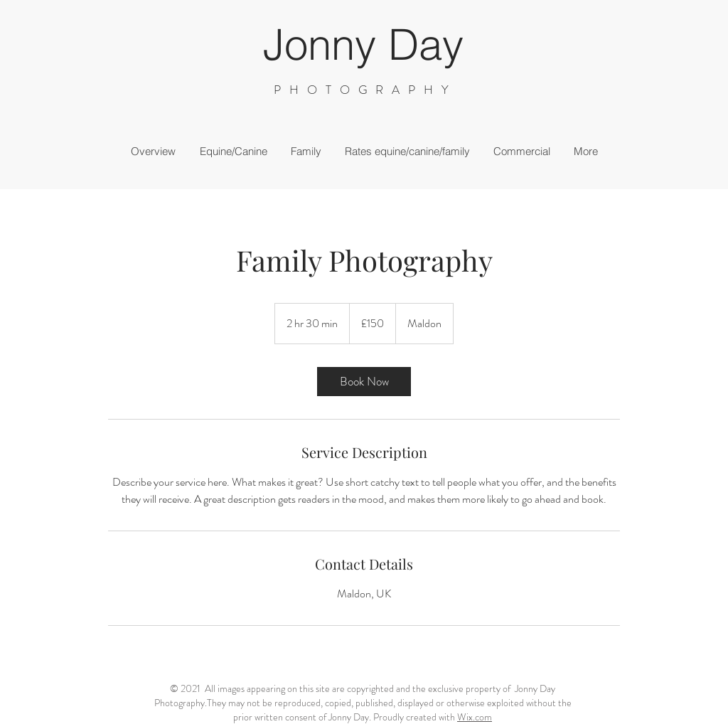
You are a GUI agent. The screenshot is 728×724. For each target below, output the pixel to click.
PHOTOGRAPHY (365, 90)
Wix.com (475, 717)
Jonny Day (363, 44)
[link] (364, 382)
